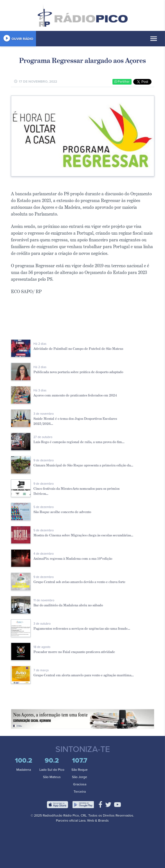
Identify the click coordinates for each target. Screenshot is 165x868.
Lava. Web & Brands (94, 821)
